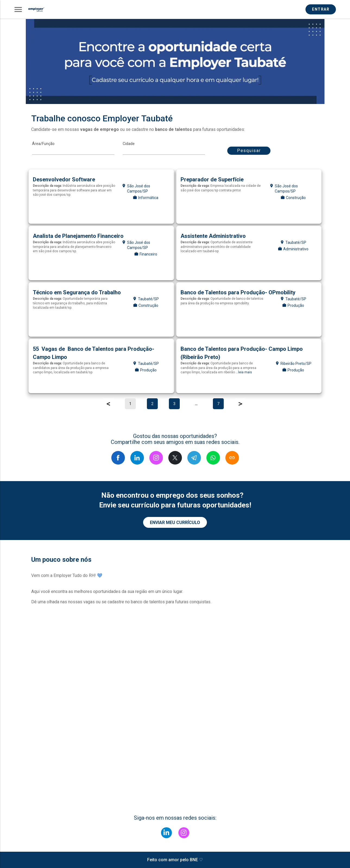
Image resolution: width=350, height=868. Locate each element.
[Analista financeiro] (101, 253)
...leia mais (244, 372)
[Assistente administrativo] (249, 253)
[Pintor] (249, 197)
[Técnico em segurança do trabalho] (101, 310)
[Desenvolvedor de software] (101, 197)
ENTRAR (321, 9)
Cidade (129, 144)
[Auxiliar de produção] (249, 310)
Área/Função (43, 144)
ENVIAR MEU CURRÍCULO (175, 523)
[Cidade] (164, 151)
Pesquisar (249, 151)
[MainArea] (73, 151)
